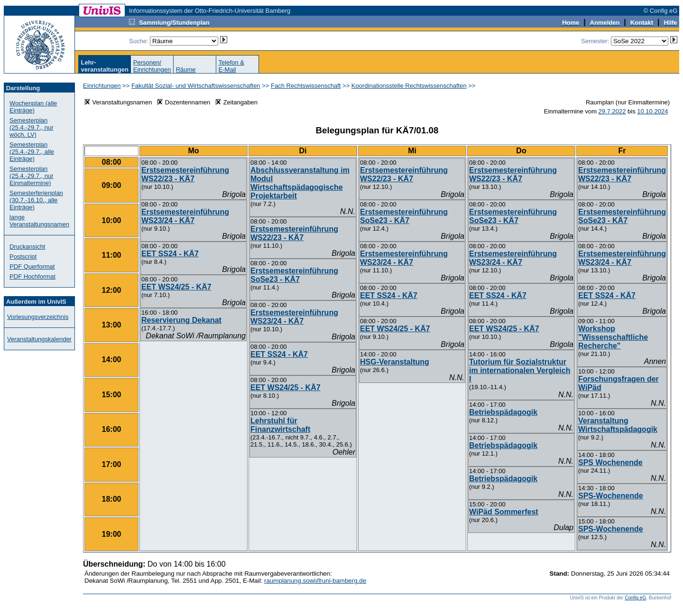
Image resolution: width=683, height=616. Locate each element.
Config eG (635, 598)
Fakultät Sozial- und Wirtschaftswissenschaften (196, 86)
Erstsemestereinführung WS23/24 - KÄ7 (185, 216)
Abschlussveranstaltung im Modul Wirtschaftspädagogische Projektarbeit (300, 183)
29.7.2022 (612, 111)
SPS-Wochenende (611, 496)
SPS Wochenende (610, 462)
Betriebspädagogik (503, 412)
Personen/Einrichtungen (152, 66)
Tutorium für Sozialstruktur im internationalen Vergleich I (520, 370)
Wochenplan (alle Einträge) (33, 107)
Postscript (23, 257)
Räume (186, 70)
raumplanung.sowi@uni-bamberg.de (315, 581)
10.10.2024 (652, 111)
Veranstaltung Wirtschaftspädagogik (618, 425)
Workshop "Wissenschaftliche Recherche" (613, 337)
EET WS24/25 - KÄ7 (176, 287)
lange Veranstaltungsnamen (39, 221)
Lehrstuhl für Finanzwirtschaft (280, 425)
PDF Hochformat (32, 276)
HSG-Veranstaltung (395, 362)
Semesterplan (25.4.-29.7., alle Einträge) (32, 152)
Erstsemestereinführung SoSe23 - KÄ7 (294, 275)
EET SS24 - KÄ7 (170, 254)
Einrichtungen (102, 86)
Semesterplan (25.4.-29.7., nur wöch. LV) (32, 127)
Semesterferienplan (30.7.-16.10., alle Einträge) (36, 200)
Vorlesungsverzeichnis (38, 317)
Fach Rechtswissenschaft (306, 86)
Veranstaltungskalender (39, 339)
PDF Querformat (32, 266)
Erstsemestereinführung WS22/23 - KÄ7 (185, 174)
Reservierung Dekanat (181, 320)
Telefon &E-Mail (231, 66)
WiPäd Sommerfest (504, 512)
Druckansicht (27, 247)
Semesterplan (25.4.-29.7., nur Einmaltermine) (32, 176)
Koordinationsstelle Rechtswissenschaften (409, 86)
